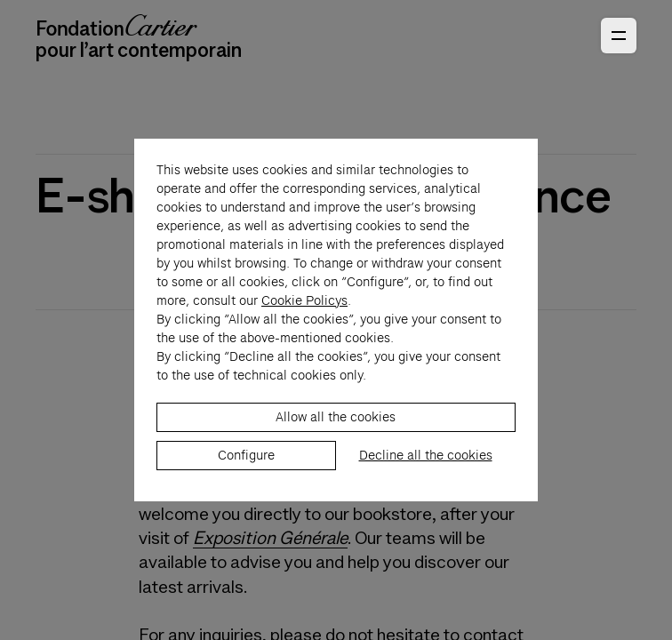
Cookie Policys (304, 310)
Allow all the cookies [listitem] (336, 427)
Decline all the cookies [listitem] (426, 465)
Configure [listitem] (246, 465)
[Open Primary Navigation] (619, 36)
